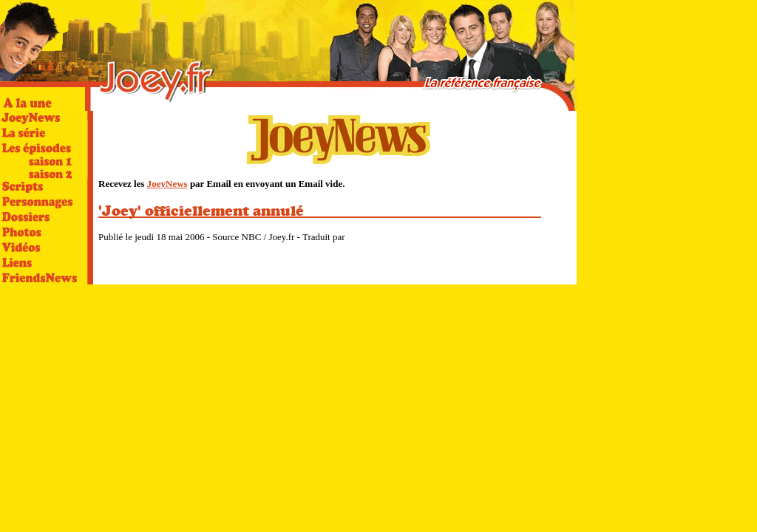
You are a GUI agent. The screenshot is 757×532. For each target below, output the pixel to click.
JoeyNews (167, 184)
